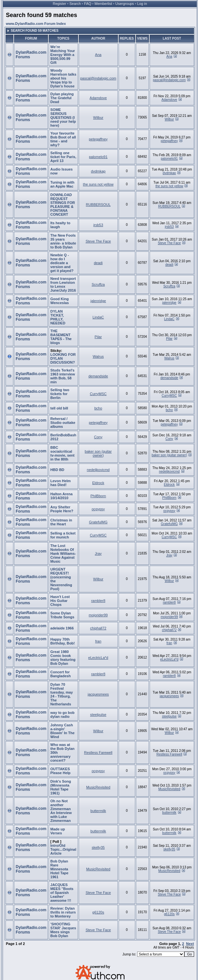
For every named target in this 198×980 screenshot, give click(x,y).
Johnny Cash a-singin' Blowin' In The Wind (62, 731)
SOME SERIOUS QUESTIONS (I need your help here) (63, 118)
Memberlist (103, 4)
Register (60, 4)
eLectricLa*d (98, 658)
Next (190, 944)
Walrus (98, 356)
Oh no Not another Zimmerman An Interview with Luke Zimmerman (61, 811)
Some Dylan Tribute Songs (62, 615)
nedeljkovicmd (98, 470)
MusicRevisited (98, 787)
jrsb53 (98, 225)
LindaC (98, 317)
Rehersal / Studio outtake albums (63, 423)
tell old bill (59, 408)
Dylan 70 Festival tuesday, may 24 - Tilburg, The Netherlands (62, 694)
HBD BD (57, 470)
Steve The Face (98, 241)
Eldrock (98, 483)
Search (75, 4)
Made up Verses (58, 831)
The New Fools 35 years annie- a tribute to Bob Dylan (63, 241)
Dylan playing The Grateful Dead (62, 98)
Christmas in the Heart (61, 522)
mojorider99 (98, 615)
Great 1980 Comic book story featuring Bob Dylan (63, 658)
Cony (98, 437)
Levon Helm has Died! (60, 483)
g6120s (98, 912)
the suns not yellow (98, 184)
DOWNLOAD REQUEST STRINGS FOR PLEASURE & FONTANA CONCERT (63, 205)
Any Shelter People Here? (62, 509)
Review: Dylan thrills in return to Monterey (63, 912)
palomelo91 (98, 157)
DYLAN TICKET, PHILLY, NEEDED (58, 317)
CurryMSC (98, 394)
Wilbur (98, 118)
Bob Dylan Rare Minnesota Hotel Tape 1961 (59, 869)
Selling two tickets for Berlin (60, 394)
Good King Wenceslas (60, 301)
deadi (98, 263)
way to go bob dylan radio (62, 715)
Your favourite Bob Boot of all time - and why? (63, 139)
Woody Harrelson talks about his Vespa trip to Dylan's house (63, 78)
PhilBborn (98, 496)
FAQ (88, 4)
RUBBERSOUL (98, 205)
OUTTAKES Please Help (60, 771)
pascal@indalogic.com (98, 78)
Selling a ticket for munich (63, 535)
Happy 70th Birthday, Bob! (63, 641)
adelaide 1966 (62, 628)
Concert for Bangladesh (60, 674)
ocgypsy (98, 509)
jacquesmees (98, 694)
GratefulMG (98, 522)
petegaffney (98, 139)
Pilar (98, 337)
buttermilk (98, 811)
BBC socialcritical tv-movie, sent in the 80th (62, 453)
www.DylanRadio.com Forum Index (36, 24)
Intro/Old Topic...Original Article (63, 849)
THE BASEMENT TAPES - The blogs (61, 337)
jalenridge (98, 301)
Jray (98, 554)
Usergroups (125, 4)
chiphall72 (98, 628)
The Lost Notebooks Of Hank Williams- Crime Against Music (63, 554)
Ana (98, 55)
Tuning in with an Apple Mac (62, 184)
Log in (142, 4)
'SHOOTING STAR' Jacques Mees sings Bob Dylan (63, 930)
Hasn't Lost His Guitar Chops (60, 601)
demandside (98, 376)
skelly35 (98, 847)
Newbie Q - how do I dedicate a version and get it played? (62, 263)
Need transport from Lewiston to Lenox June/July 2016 (63, 284)
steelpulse (98, 715)
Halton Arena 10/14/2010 (61, 496)
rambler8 (98, 601)
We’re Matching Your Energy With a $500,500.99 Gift (63, 55)
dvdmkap (98, 171)
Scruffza (98, 284)
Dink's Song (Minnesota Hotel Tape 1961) (61, 787)
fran (98, 641)
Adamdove (98, 98)
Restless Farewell (98, 753)
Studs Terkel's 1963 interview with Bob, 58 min (63, 376)
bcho (98, 408)
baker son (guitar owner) (98, 453)
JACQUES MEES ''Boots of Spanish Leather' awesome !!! (62, 893)
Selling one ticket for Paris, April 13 (63, 157)
